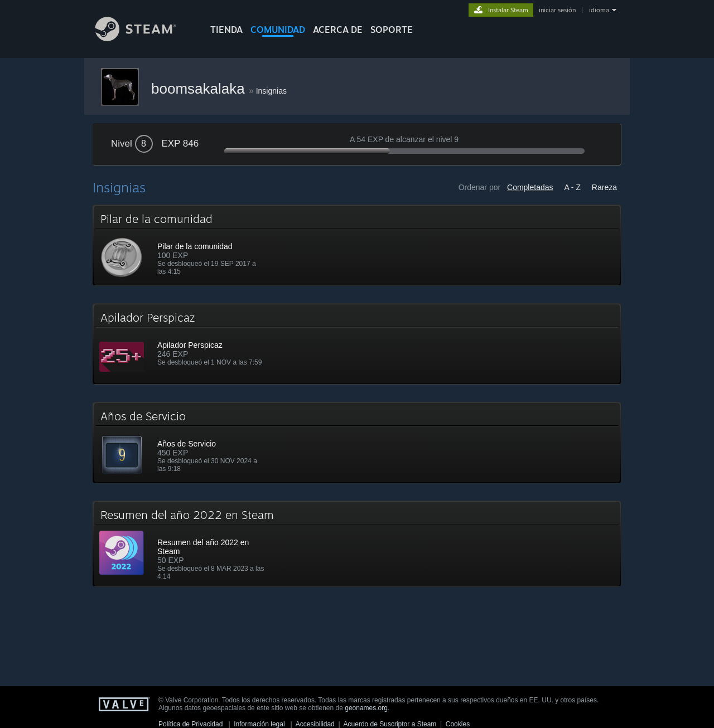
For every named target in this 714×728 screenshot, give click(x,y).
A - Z (572, 187)
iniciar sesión (557, 10)
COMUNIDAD (278, 30)
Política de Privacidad (190, 724)
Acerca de (338, 30)
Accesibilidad (315, 724)
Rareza (604, 187)
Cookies (458, 724)
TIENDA (226, 30)
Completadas (530, 187)
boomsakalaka (200, 89)
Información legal (259, 724)
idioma (599, 10)
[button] (357, 245)
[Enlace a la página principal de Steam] (144, 38)
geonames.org (366, 708)
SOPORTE (392, 30)
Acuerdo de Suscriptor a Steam (390, 724)
